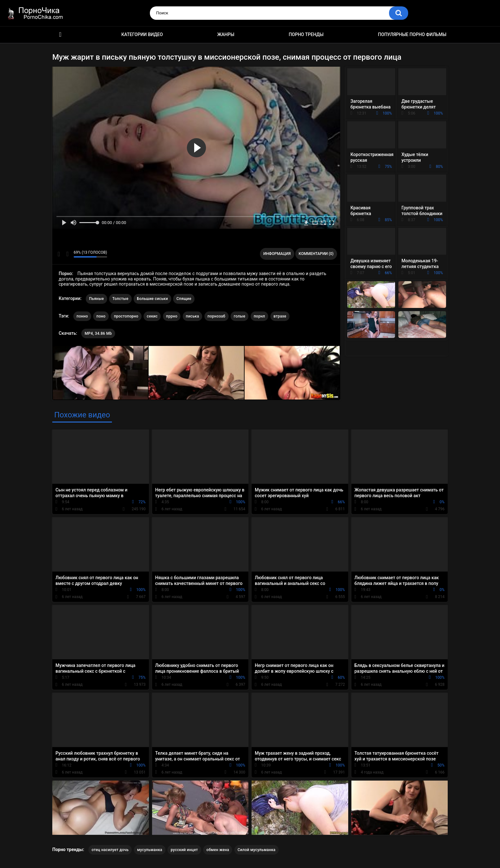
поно (101, 316)
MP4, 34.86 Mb (98, 333)
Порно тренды (306, 34)
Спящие (184, 299)
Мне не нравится (67, 254)
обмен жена (218, 850)
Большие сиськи (152, 299)
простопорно (126, 316)
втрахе (280, 316)
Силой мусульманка (257, 850)
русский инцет (184, 850)
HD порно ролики (60, 35)
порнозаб (217, 316)
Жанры (226, 34)
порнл (260, 316)
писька (193, 316)
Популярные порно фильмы (412, 34)
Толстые (120, 299)
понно (82, 316)
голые (239, 316)
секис (152, 316)
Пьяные (96, 299)
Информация (277, 254)
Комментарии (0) (316, 254)
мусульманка (150, 850)
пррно (172, 316)
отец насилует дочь (110, 850)
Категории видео (142, 34)
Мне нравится (59, 254)
